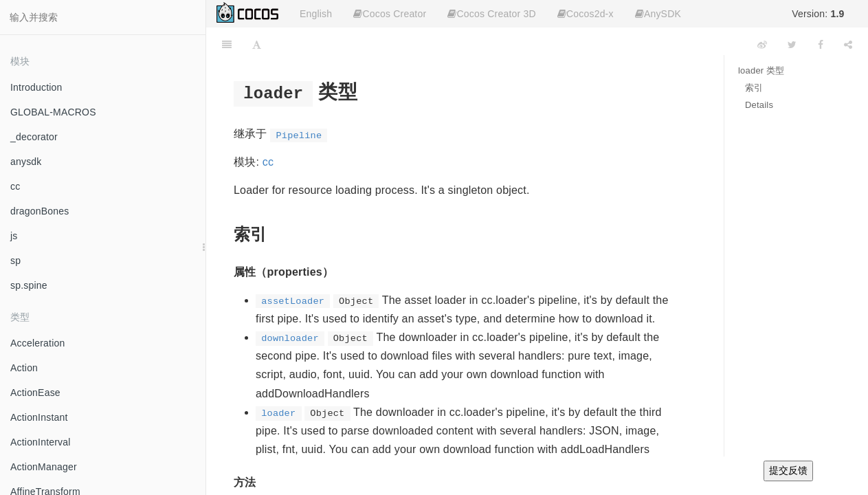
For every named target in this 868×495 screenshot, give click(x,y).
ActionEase (35, 393)
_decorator (34, 137)
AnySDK (658, 14)
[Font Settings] (257, 45)
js (14, 236)
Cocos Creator (390, 14)
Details (759, 105)
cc (15, 186)
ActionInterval (41, 442)
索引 (754, 88)
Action (24, 368)
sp (15, 261)
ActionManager (44, 467)
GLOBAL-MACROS (53, 112)
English (316, 14)
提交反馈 (788, 470)
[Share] (848, 45)
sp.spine (29, 285)
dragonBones (40, 211)
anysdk (26, 162)
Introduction (36, 87)
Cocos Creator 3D (491, 14)
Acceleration (37, 343)
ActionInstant (39, 417)
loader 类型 (761, 70)
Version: (818, 14)
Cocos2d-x (586, 14)
